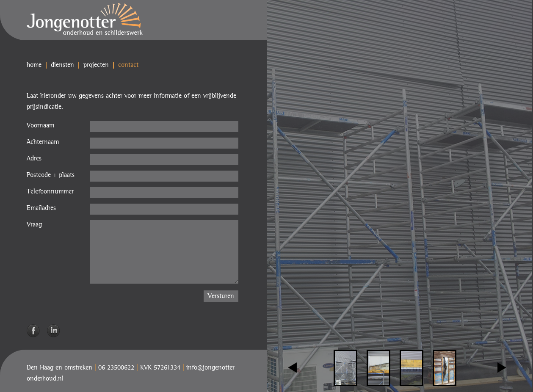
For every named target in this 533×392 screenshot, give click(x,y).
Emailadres (41, 208)
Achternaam (43, 142)
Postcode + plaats (51, 175)
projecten (96, 65)
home (34, 65)
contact (128, 65)
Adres (34, 159)
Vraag (34, 225)
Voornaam (40, 126)
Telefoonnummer (50, 192)
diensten (62, 65)
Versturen (221, 296)
